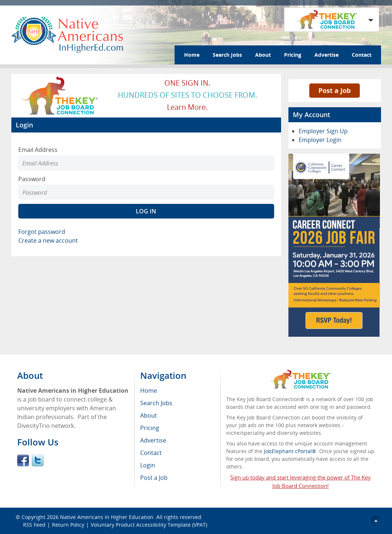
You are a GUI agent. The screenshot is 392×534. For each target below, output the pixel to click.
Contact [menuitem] (151, 453)
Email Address (38, 150)
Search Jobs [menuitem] (156, 403)
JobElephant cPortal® (290, 451)
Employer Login (320, 140)
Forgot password (42, 232)
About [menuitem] (149, 415)
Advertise (326, 55)
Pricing (293, 55)
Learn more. (187, 107)
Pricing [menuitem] (150, 428)
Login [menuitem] (148, 465)
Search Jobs (227, 55)
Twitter (38, 460)
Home (192, 55)
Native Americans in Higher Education (107, 517)
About (263, 55)
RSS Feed (34, 525)
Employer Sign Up (323, 131)
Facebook (23, 460)
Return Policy (68, 525)
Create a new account (48, 240)
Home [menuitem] (149, 391)
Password (32, 179)
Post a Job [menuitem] (154, 478)
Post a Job (335, 90)
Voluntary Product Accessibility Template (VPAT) (149, 525)
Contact (362, 55)
